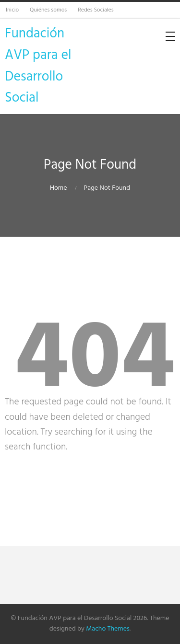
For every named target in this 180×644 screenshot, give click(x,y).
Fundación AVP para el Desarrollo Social (38, 66)
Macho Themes (108, 629)
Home (59, 188)
